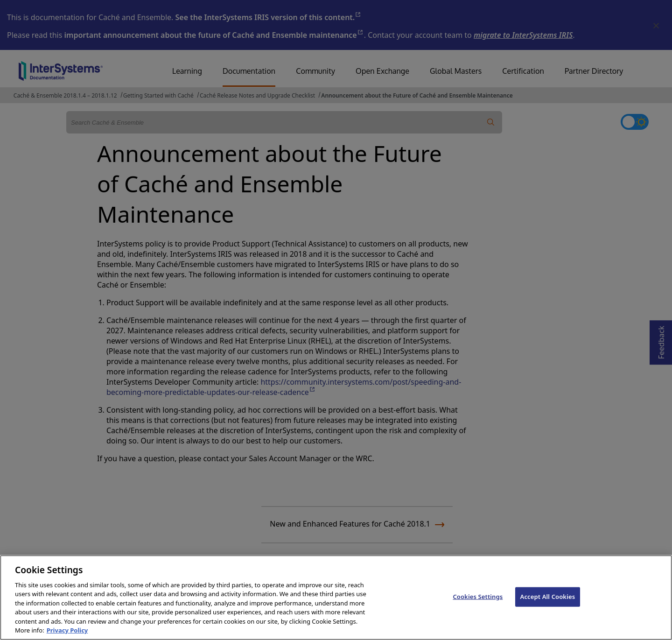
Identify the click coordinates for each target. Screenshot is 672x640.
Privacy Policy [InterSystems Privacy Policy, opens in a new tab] (67, 630)
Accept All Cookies (548, 597)
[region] (336, 598)
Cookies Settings (478, 597)
